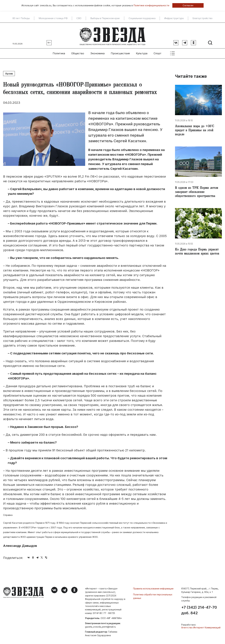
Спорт (157, 52)
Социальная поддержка (142, 18)
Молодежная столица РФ (53, 18)
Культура (142, 52)
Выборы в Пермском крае (105, 18)
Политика (59, 52)
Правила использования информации (153, 587)
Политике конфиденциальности (151, 5)
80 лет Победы (21, 18)
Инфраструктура (174, 18)
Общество (78, 52)
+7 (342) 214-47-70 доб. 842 (199, 609)
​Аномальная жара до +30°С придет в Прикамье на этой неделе (196, 130)
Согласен (188, 5)
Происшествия (120, 52)
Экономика (97, 52)
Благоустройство (202, 18)
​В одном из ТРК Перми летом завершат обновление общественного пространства (198, 192)
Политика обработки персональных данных (153, 595)
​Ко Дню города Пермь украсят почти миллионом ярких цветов (198, 253)
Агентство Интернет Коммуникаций (201, 626)
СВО (79, 18)
